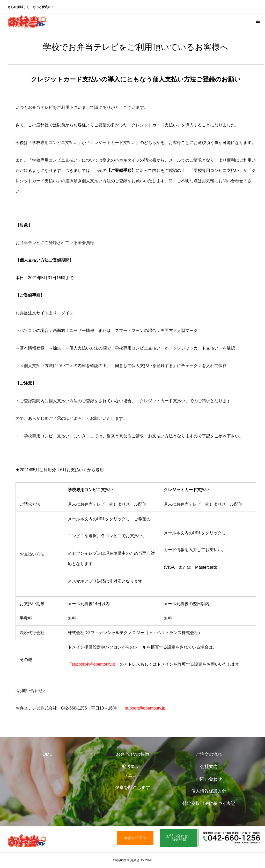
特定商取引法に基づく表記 (209, 804)
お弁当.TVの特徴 (132, 754)
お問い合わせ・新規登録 (179, 838)
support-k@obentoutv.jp (94, 664)
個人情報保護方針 (209, 791)
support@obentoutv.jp (145, 708)
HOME (46, 754)
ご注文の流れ (209, 754)
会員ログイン (135, 838)
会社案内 (209, 767)
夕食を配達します (132, 787)
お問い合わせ (209, 779)
